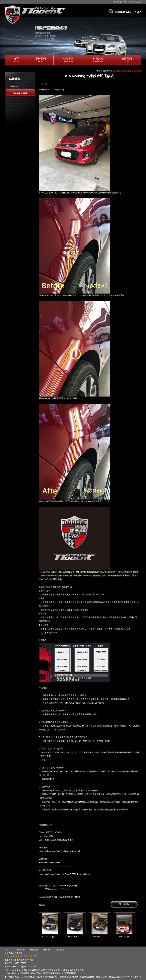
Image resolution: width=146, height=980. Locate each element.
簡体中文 (128, 2)
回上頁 (42, 905)
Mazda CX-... (100, 937)
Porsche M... (75, 937)
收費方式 (98, 60)
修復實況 (68, 60)
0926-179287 (20, 963)
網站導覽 (137, 2)
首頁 (16, 60)
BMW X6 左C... (50, 937)
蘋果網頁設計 (71, 973)
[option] (73, 38)
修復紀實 (14, 86)
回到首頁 (118, 2)
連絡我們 (127, 60)
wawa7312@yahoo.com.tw (24, 967)
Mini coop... (125, 937)
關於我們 (41, 60)
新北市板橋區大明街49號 (22, 960)
